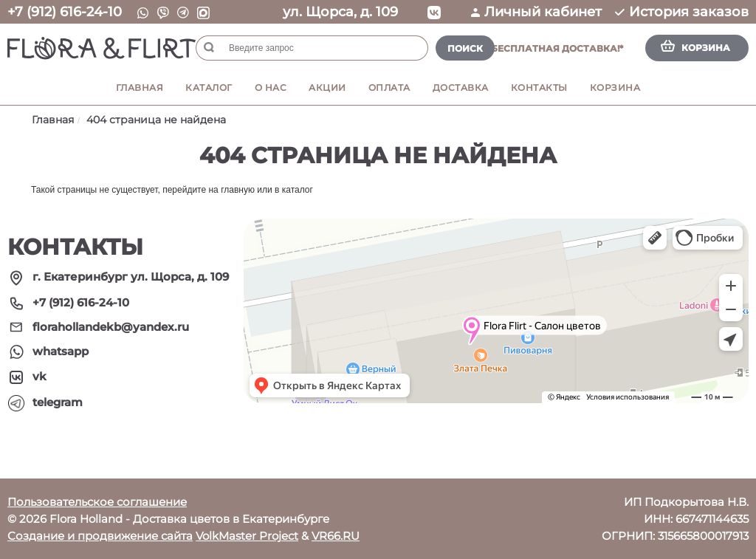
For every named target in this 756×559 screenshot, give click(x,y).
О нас (271, 88)
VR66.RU (336, 536)
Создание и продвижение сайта (100, 536)
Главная (140, 88)
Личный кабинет (536, 12)
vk (39, 376)
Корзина (615, 88)
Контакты (539, 88)
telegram (58, 402)
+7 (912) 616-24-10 (65, 12)
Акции (327, 88)
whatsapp (61, 351)
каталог (298, 190)
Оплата (389, 88)
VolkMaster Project (247, 536)
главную (238, 190)
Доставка (461, 88)
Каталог (209, 88)
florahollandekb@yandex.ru (111, 327)
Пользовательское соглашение (97, 502)
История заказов (682, 12)
